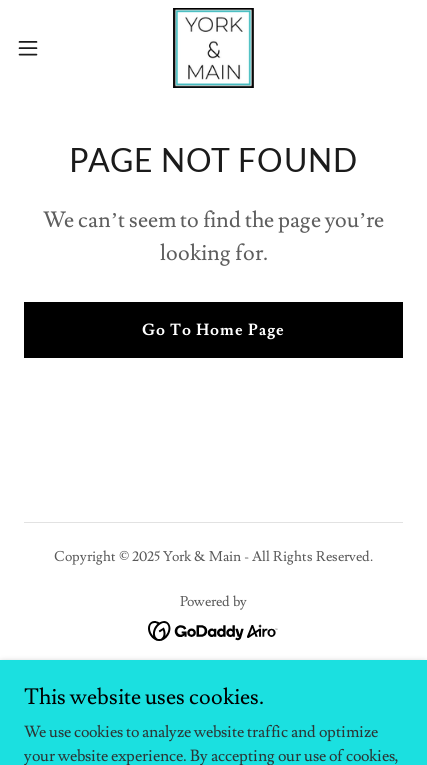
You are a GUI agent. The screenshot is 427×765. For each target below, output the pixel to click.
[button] (39, 48)
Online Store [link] (213, 687)
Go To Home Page (213, 330)
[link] (213, 48)
